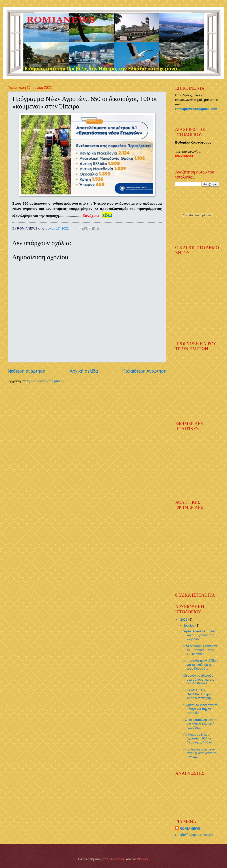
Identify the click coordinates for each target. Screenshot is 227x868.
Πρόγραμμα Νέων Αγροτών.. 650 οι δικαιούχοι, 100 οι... (199, 738)
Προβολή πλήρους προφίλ (194, 835)
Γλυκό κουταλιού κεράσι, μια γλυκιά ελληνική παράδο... (201, 724)
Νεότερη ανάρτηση (27, 371)
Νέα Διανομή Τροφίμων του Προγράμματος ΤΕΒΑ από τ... (200, 650)
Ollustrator (117, 859)
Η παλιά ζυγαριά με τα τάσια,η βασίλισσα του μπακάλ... (201, 753)
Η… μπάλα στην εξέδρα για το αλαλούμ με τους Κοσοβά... (200, 665)
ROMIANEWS (190, 829)
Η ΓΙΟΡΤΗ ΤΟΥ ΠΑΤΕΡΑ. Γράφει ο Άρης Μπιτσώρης (198, 694)
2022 (184, 620)
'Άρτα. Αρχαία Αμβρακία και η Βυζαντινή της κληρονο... (200, 635)
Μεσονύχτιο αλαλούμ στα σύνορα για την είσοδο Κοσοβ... (199, 679)
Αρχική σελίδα (84, 371)
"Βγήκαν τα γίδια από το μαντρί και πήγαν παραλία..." (200, 709)
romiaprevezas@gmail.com (196, 109)
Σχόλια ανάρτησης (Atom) (45, 381)
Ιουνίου (190, 625)
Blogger (142, 859)
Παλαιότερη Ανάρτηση (144, 371)
